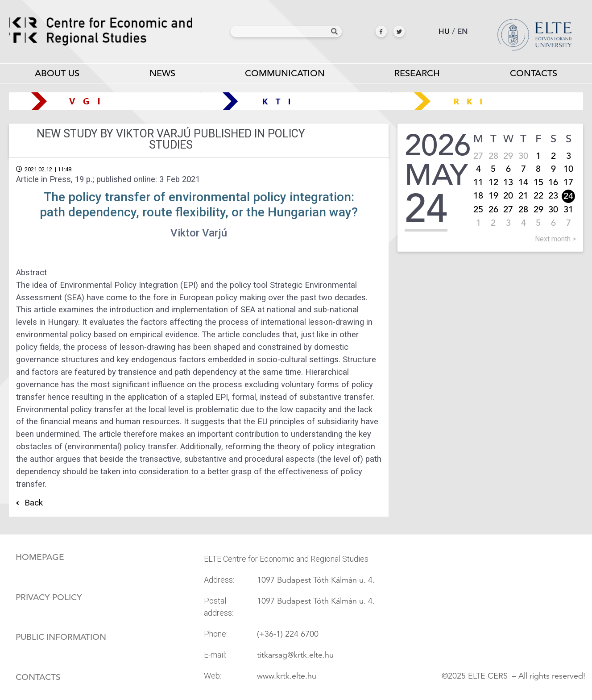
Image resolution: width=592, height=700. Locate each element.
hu (444, 31)
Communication (285, 75)
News (162, 73)
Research (417, 75)
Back (34, 503)
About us (57, 75)
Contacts (38, 677)
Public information (61, 637)
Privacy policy (49, 597)
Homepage (40, 557)
